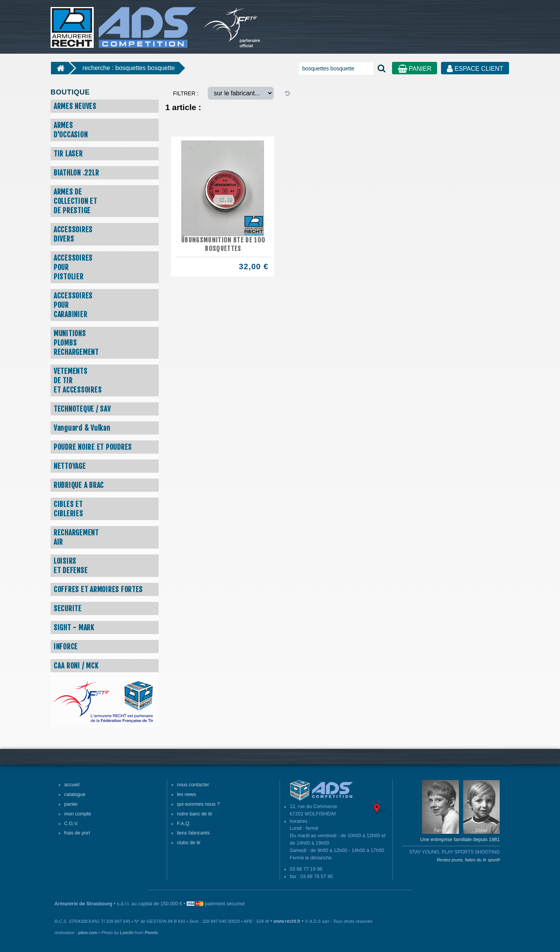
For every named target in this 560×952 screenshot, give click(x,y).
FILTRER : (186, 93)
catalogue (75, 794)
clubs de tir (189, 843)
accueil (72, 785)
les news (186, 794)
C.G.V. (71, 824)
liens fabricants (193, 833)
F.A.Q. (184, 824)
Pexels (151, 933)
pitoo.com (88, 933)
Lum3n (127, 933)
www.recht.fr (287, 921)
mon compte (78, 814)
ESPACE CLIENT (475, 69)
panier (71, 804)
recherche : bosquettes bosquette (129, 68)
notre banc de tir (195, 814)
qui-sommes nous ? (198, 804)
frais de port (77, 833)
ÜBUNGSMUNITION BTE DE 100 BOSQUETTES (223, 244)
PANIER (415, 69)
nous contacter (193, 785)
